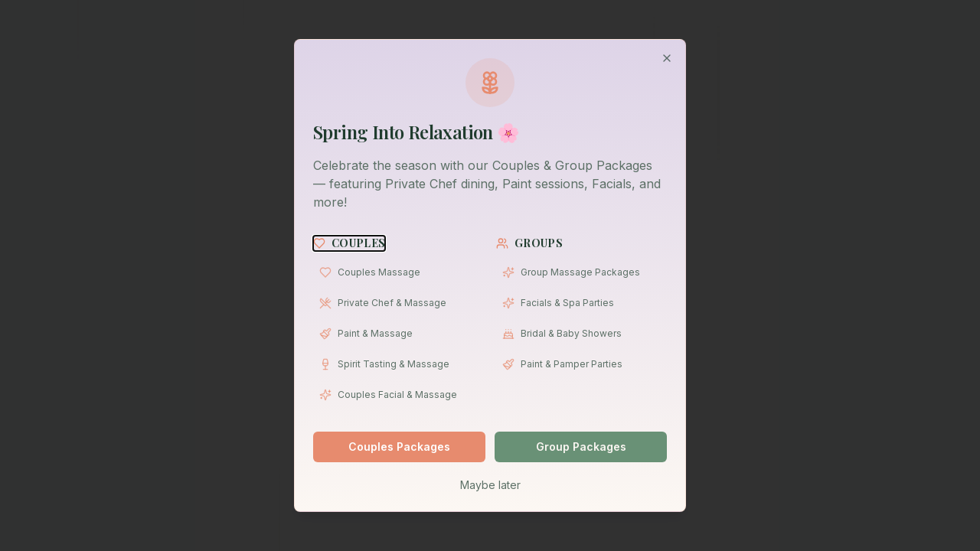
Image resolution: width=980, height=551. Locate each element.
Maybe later (490, 485)
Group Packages (581, 447)
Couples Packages (399, 447)
